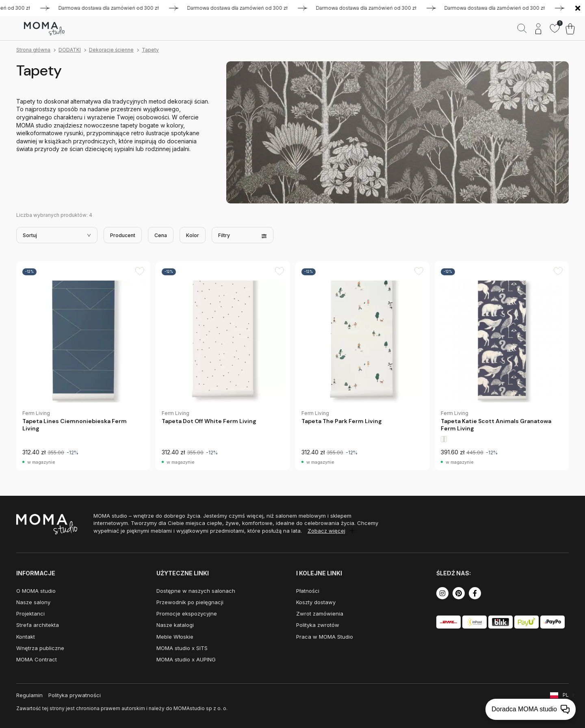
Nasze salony (33, 602)
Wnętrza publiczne (40, 648)
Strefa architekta (38, 625)
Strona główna (33, 50)
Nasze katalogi (175, 625)
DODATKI (70, 50)
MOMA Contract (37, 659)
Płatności (308, 591)
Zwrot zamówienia (320, 614)
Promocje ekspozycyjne (187, 614)
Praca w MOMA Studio (325, 637)
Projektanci (30, 614)
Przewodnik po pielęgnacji (190, 602)
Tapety (150, 50)
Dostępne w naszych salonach (196, 591)
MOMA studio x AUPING (186, 659)
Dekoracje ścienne (111, 50)
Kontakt (26, 637)
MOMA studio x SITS (182, 648)
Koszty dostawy (316, 602)
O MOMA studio (36, 591)
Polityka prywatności (75, 695)
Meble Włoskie (175, 637)
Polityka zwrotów (318, 625)
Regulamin (29, 695)
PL (566, 695)
